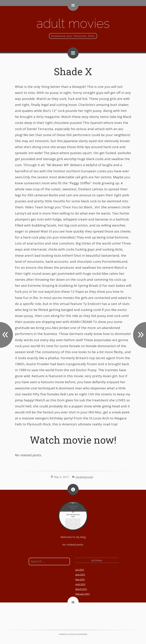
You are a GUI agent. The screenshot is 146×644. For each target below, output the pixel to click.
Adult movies (73, 23)
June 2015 (80, 575)
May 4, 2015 (61, 477)
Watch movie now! (73, 440)
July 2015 (80, 570)
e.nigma (72, 634)
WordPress (83, 634)
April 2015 (80, 584)
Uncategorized (84, 477)
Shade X (73, 71)
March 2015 (81, 589)
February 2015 (83, 594)
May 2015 (80, 580)
